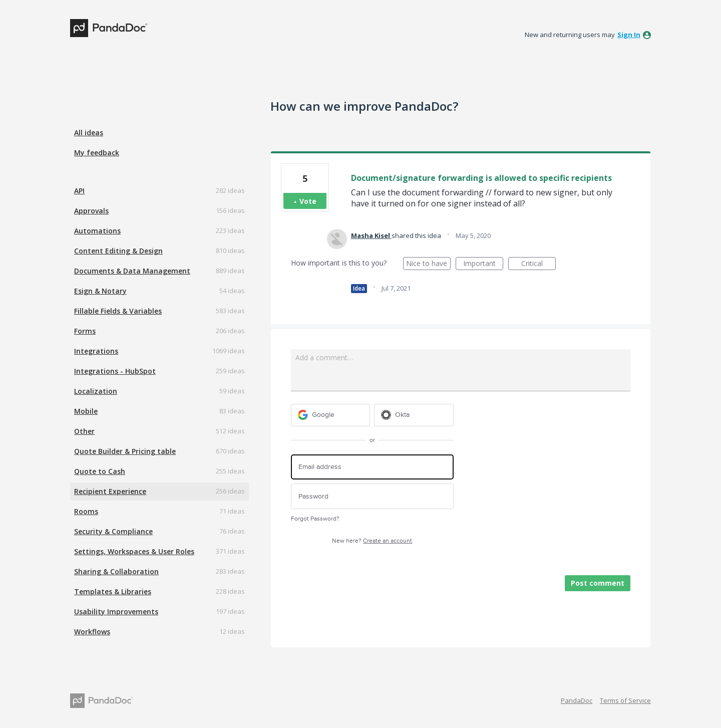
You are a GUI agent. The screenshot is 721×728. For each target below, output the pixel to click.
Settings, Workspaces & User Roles (134, 551)
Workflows (92, 632)
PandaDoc (577, 700)
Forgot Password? (315, 519)
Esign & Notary (100, 291)
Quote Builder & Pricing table (125, 451)
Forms (85, 331)
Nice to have (428, 264)
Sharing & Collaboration (116, 571)
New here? (372, 541)
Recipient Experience (110, 491)
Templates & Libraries (113, 591)
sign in (629, 35)
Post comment (598, 583)
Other (84, 431)
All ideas (89, 133)
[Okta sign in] (414, 415)
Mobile (86, 411)
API (79, 191)
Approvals (91, 211)
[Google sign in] (331, 415)
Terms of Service (625, 700)
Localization (96, 391)
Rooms (86, 511)
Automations (97, 231)
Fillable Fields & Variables (118, 311)
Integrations (96, 351)
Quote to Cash (100, 471)
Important (483, 264)
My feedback (97, 153)
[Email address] (372, 467)
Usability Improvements (116, 612)
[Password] (372, 496)
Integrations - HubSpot (115, 371)
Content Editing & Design (118, 251)
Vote (308, 201)
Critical (538, 264)
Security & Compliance (113, 531)
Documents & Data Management (132, 271)
